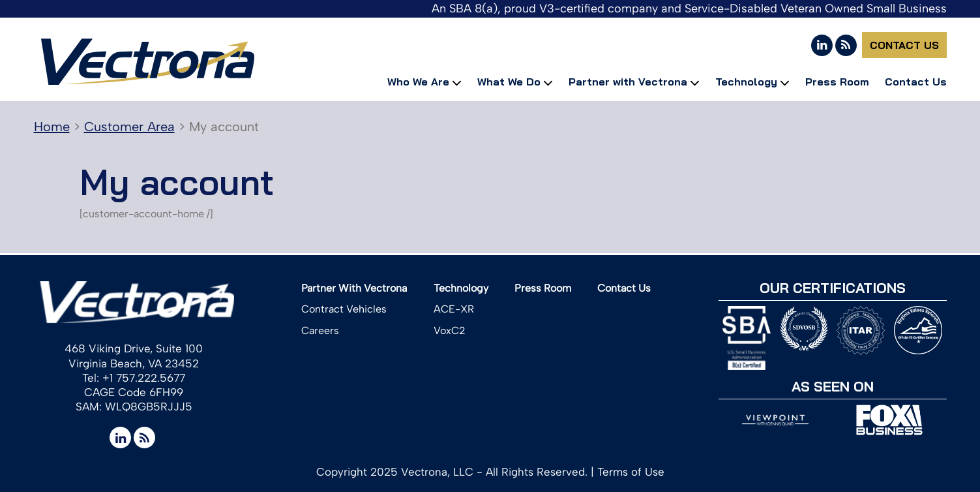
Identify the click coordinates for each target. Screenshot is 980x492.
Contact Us (904, 45)
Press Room (837, 82)
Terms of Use (631, 472)
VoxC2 (450, 331)
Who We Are (418, 82)
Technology (746, 82)
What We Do (509, 82)
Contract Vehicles (344, 309)
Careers (320, 331)
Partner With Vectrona (354, 288)
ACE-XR (454, 309)
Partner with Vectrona (628, 82)
